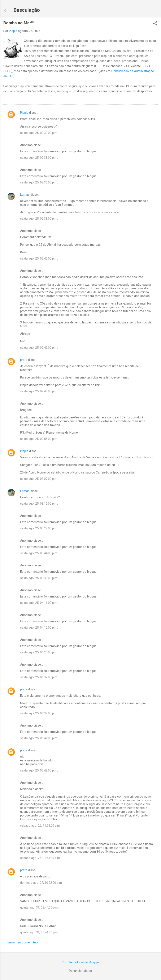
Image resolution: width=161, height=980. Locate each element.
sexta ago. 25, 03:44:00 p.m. (39, 553)
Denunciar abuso (80, 971)
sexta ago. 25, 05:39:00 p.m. (39, 713)
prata (24, 360)
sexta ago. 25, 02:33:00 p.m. (39, 158)
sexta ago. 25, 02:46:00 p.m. (39, 259)
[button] (155, 24)
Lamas (25, 195)
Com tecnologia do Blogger (80, 962)
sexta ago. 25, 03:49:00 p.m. (39, 578)
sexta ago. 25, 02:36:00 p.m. (39, 182)
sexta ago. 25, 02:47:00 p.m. (39, 391)
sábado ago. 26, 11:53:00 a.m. (40, 826)
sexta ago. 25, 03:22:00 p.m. (39, 528)
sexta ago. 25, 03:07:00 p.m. (39, 479)
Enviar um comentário (23, 942)
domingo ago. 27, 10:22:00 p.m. (41, 883)
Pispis (24, 113)
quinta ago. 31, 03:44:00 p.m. (39, 907)
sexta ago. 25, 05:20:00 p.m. (39, 652)
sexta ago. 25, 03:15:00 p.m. (39, 504)
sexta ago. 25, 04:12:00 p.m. (39, 628)
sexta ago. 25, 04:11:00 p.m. (39, 603)
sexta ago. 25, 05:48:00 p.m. (39, 770)
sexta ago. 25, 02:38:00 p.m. (39, 219)
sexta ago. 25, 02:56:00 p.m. (39, 439)
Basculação (27, 10)
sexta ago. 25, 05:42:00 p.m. (39, 738)
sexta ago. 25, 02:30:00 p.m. (39, 133)
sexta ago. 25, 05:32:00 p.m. (39, 677)
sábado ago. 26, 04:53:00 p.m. (40, 858)
